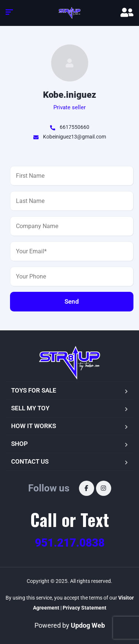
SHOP (19, 444)
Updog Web (88, 625)
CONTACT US (30, 461)
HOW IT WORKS (34, 426)
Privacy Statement (85, 608)
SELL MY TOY (30, 408)
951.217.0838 (70, 543)
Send (72, 301)
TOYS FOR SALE (34, 390)
